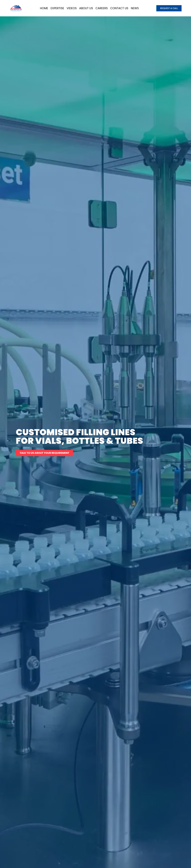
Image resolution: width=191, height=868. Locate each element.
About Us (86, 8)
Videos (72, 8)
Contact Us (119, 8)
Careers (102, 8)
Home (44, 8)
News (135, 8)
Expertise (57, 8)
